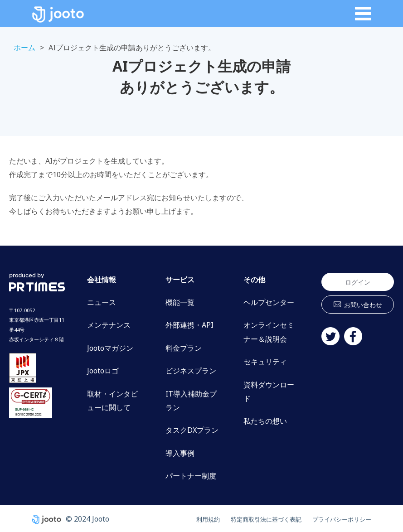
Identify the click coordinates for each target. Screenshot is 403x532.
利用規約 (175, 519)
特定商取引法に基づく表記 (244, 519)
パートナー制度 (191, 476)
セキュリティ (265, 362)
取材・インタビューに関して (112, 401)
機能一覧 (180, 302)
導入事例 (180, 453)
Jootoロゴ (103, 371)
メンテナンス (109, 325)
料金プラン (184, 348)
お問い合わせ (363, 305)
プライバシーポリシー (335, 519)
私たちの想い (265, 421)
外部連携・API (189, 325)
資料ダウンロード (269, 392)
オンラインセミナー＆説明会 (269, 332)
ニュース (102, 302)
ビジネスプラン (191, 371)
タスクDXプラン (192, 430)
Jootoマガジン (110, 348)
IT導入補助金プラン (191, 401)
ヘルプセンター (269, 302)
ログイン (358, 282)
